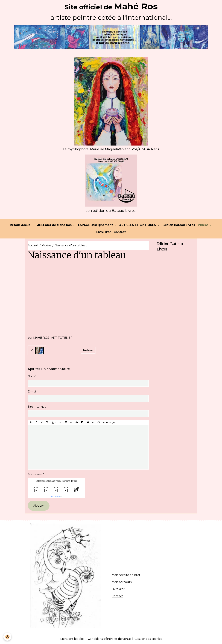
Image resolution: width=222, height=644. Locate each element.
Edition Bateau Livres (179, 225)
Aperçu (109, 423)
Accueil (33, 246)
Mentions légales (72, 639)
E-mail (32, 392)
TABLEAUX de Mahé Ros (54, 225)
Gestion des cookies (148, 639)
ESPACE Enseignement (96, 225)
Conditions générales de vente (109, 639)
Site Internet (37, 407)
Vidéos (204, 225)
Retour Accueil (21, 225)
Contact (120, 232)
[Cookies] (8, 637)
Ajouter (39, 506)
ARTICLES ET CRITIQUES (138, 225)
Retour (88, 350)
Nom (31, 377)
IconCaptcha (55, 497)
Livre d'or (104, 232)
